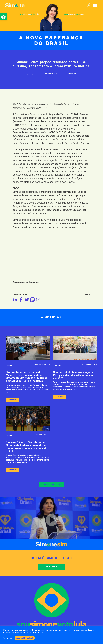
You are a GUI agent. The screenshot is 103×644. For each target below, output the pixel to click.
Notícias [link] (30, 74)
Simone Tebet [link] (72, 74)
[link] (3, 17)
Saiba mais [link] (51, 567)
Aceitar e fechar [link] (25, 638)
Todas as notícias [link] (52, 484)
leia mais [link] (12, 400)
